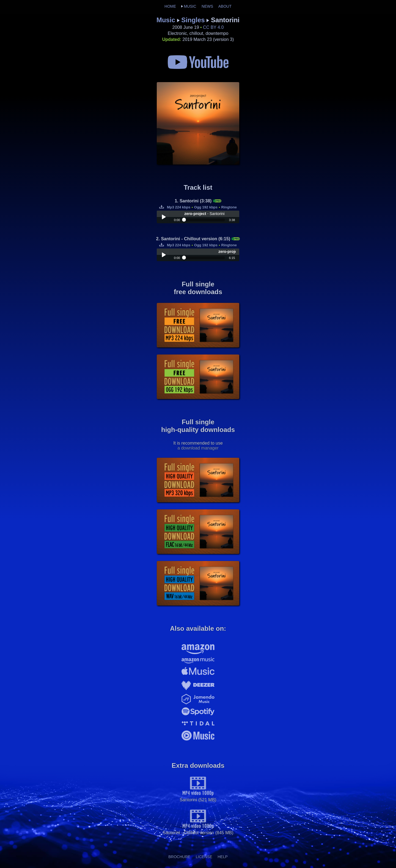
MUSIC (190, 6)
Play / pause (164, 217)
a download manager (198, 448)
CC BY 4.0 (213, 27)
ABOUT (225, 6)
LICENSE (204, 857)
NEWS (207, 6)
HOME (170, 6)
